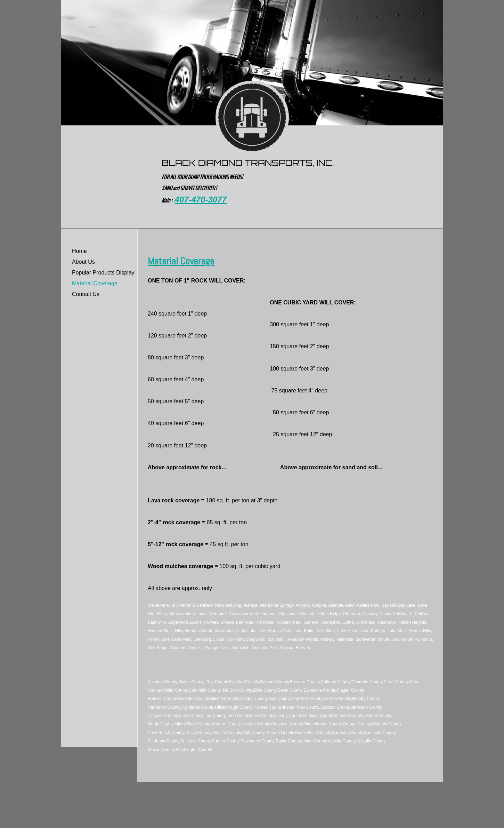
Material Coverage (95, 283)
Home (79, 251)
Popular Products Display (103, 273)
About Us (83, 262)
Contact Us (86, 294)
